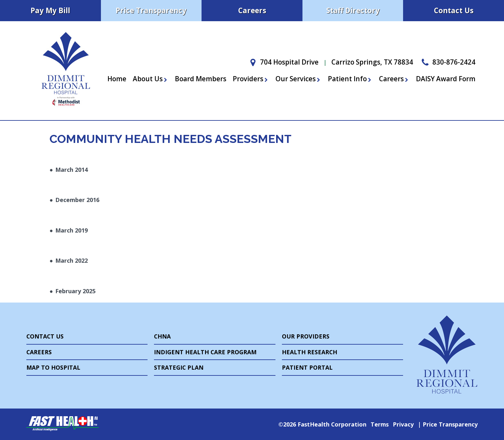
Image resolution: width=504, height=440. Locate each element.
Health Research (310, 352)
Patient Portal (307, 367)
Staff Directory (353, 10)
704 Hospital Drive (283, 62)
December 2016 (77, 200)
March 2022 (72, 260)
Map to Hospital (53, 367)
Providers (251, 79)
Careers (252, 10)
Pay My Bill (50, 10)
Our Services (298, 79)
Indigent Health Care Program (205, 352)
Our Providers (306, 336)
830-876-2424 (447, 62)
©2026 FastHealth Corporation (322, 424)
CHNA (162, 336)
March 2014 (72, 170)
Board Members (201, 79)
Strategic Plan (179, 367)
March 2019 (72, 230)
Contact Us (454, 10)
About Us (151, 79)
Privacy (403, 424)
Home (117, 79)
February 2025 (75, 291)
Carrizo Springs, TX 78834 (372, 62)
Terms (380, 424)
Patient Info (350, 79)
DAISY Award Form (446, 79)
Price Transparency (151, 10)
